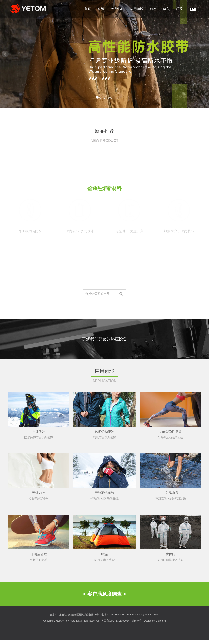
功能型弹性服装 (170, 472)
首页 (88, 9)
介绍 (101, 9)
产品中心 (117, 9)
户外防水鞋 (170, 533)
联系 (179, 9)
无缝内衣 (39, 533)
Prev (5, 54)
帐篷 (104, 594)
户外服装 (39, 472)
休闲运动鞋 (39, 594)
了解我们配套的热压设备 (104, 339)
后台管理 (136, 621)
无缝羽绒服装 (104, 533)
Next (204, 54)
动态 (153, 9)
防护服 (170, 594)
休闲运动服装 (104, 472)
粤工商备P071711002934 (115, 621)
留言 (166, 9)
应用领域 (137, 9)
